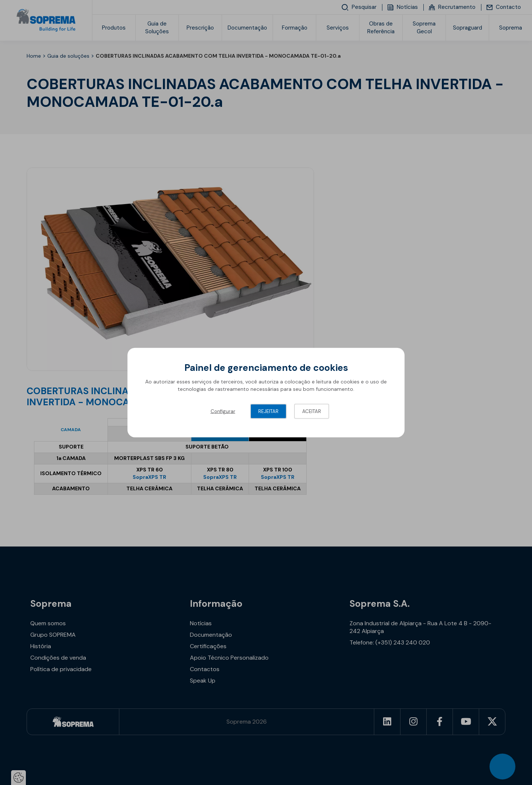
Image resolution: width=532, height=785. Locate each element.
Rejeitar (268, 411)
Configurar (223, 411)
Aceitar (312, 411)
